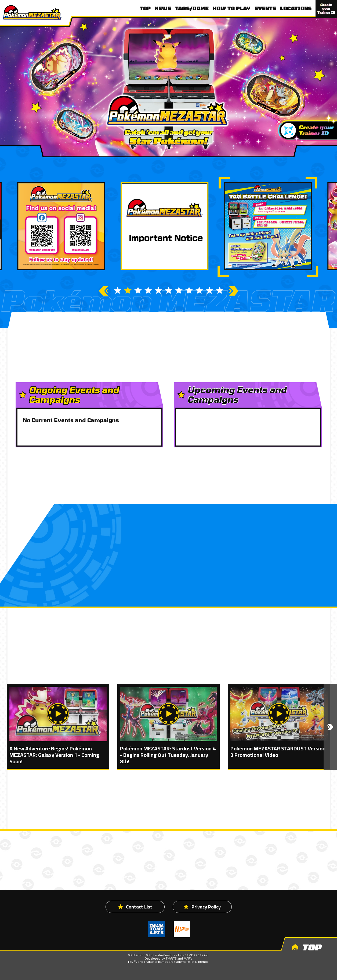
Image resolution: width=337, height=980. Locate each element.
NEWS (163, 8)
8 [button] (189, 290)
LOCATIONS (296, 8)
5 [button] (158, 290)
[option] (168, 227)
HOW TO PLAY (232, 8)
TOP (145, 8)
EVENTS (265, 8)
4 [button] (148, 290)
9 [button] (199, 290)
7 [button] (179, 290)
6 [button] (169, 290)
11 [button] (220, 290)
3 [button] (138, 290)
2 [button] (128, 290)
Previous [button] (104, 291)
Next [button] (234, 291)
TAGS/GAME (192, 8)
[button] (330, 727)
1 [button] (118, 290)
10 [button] (209, 290)
